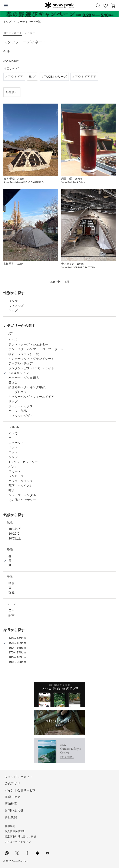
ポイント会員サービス (20, 790)
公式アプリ (13, 784)
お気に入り (106, 6)
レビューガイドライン (18, 842)
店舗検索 (11, 804)
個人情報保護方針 (15, 831)
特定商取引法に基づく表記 (20, 837)
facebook (27, 853)
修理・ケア (13, 797)
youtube (48, 853)
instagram (7, 853)
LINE (37, 853)
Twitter (17, 853)
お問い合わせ (14, 810)
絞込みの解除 (11, 61)
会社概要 (11, 817)
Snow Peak (59, 5)
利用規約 (10, 826)
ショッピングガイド (19, 777)
